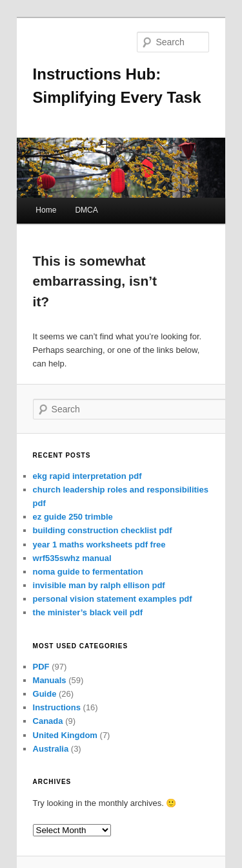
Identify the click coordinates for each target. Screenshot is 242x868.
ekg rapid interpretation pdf (87, 476)
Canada (48, 721)
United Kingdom (65, 735)
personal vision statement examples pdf (113, 599)
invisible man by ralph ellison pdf (99, 585)
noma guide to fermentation (88, 572)
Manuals (50, 680)
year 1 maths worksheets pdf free (99, 545)
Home (46, 210)
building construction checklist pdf (103, 530)
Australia (51, 749)
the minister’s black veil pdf (88, 612)
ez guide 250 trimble (73, 517)
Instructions (57, 707)
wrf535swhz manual (72, 558)
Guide (45, 694)
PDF (41, 667)
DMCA (86, 210)
